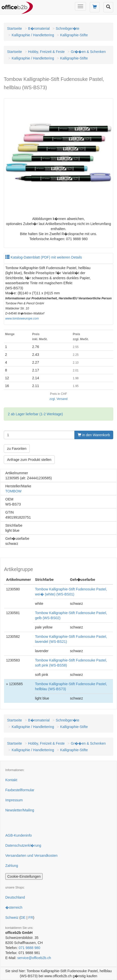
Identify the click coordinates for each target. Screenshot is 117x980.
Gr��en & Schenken (88, 52)
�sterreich (14, 907)
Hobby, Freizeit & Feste (46, 52)
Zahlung (12, 866)
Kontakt (11, 780)
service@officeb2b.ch (34, 958)
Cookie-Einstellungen (24, 876)
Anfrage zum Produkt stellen (29, 460)
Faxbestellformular (20, 790)
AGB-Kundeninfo (19, 835)
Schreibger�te (67, 28)
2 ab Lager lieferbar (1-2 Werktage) (35, 414)
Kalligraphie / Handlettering (33, 35)
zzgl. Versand (58, 399)
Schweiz (12, 918)
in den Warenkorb (94, 435)
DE (23, 918)
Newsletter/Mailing (20, 810)
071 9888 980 (30, 948)
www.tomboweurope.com (22, 319)
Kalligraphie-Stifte (74, 35)
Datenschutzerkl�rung (23, 845)
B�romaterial (39, 28)
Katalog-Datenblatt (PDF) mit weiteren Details (44, 257)
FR (31, 918)
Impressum (14, 800)
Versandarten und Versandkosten (31, 856)
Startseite (14, 28)
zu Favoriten (17, 449)
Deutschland (15, 897)
